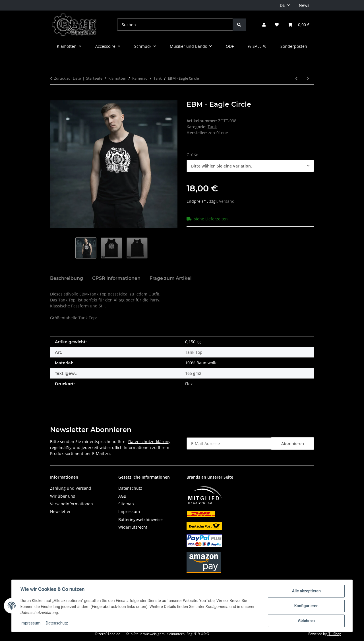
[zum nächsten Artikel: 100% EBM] (308, 78)
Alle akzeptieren (306, 591)
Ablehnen (306, 621)
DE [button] (282, 5)
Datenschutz (57, 623)
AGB (122, 496)
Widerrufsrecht (133, 527)
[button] (264, 25)
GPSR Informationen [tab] (116, 278)
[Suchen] (175, 25)
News (304, 5)
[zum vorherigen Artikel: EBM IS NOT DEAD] (296, 78)
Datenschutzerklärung (149, 442)
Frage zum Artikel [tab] (171, 278)
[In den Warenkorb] (55, 97)
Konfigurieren (306, 606)
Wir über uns (63, 496)
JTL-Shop (334, 634)
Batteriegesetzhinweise (140, 519)
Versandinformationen (72, 504)
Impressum (31, 623)
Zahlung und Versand (71, 488)
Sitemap (126, 504)
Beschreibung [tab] (67, 278)
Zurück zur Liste (67, 78)
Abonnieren (293, 443)
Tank (212, 127)
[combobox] (250, 166)
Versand (227, 201)
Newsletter (60, 511)
